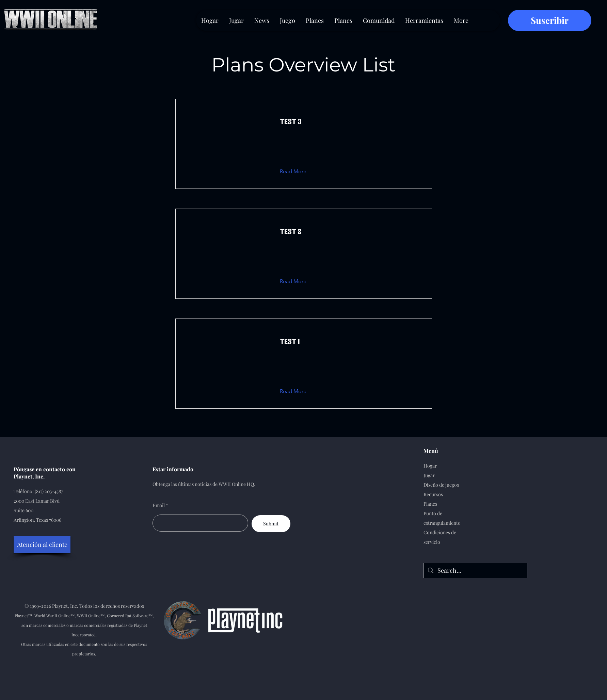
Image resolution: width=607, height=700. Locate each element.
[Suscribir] (550, 20)
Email (159, 505)
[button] (298, 172)
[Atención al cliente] (42, 545)
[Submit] (271, 524)
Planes (430, 504)
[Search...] (475, 571)
